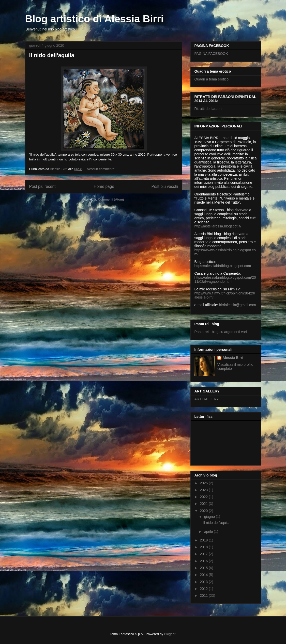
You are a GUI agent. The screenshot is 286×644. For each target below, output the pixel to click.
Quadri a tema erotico (212, 79)
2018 (204, 547)
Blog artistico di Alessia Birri (94, 19)
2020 (204, 511)
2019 (204, 540)
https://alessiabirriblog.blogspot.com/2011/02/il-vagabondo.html (225, 279)
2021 (204, 504)
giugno (210, 517)
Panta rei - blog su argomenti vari (221, 332)
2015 (204, 568)
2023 (204, 490)
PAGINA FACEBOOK (211, 54)
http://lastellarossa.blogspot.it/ (218, 226)
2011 (204, 596)
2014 (204, 575)
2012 (204, 589)
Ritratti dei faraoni (208, 109)
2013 (204, 582)
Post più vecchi (165, 186)
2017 (204, 554)
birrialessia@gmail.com (238, 305)
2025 (204, 483)
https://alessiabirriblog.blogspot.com (223, 266)
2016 (204, 561)
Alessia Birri (233, 358)
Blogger (170, 634)
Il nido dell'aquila (52, 55)
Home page (104, 186)
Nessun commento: (101, 169)
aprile (209, 532)
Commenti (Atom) (111, 199)
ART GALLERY (207, 399)
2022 (204, 497)
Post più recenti (43, 186)
